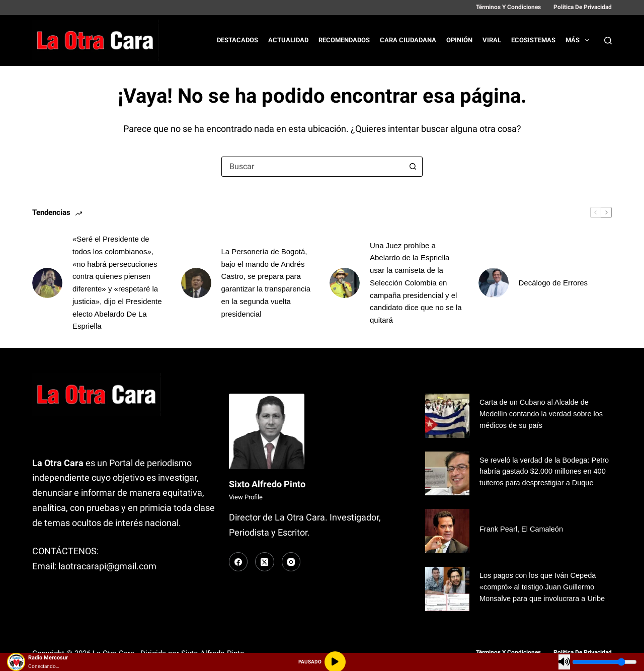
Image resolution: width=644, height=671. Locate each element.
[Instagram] (291, 562)
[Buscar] (608, 41)
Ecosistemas (533, 40)
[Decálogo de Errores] (494, 283)
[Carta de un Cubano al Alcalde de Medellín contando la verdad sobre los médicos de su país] (447, 416)
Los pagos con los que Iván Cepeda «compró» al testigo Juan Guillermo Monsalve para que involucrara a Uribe (543, 587)
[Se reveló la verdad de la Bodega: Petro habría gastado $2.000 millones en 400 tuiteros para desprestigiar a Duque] (447, 474)
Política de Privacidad (583, 7)
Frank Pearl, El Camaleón (522, 529)
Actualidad (288, 40)
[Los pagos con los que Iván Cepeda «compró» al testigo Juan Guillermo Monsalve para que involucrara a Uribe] (447, 589)
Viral (492, 40)
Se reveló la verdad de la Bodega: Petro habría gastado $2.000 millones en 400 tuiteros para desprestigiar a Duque (545, 472)
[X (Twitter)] (265, 562)
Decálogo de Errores (553, 283)
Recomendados (344, 40)
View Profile (246, 497)
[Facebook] (238, 562)
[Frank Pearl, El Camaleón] (447, 531)
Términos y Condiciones (508, 7)
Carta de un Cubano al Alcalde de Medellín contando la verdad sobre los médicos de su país (542, 414)
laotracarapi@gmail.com (107, 566)
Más (579, 40)
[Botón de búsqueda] (413, 167)
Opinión (459, 40)
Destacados (237, 40)
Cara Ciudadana (408, 40)
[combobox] (312, 167)
